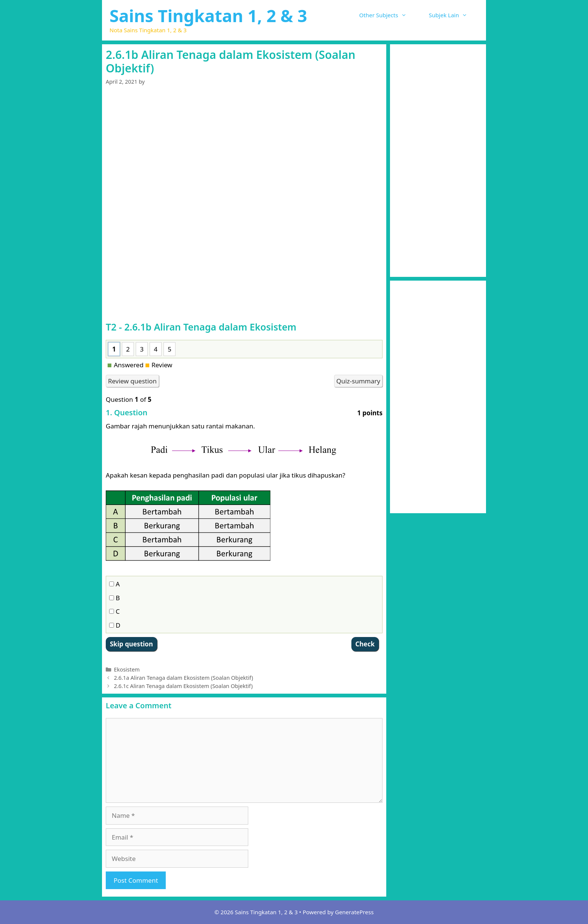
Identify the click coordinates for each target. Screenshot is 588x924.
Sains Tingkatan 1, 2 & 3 (208, 16)
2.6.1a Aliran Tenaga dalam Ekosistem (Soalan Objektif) (184, 678)
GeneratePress (354, 912)
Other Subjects (388, 15)
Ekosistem (127, 669)
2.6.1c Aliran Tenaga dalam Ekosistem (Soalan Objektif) (183, 686)
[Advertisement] (244, 151)
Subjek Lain (454, 15)
